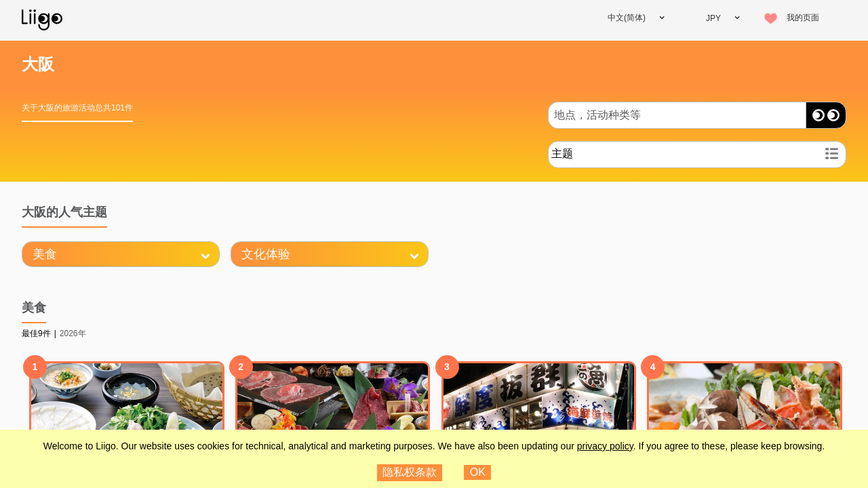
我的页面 (803, 18)
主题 (562, 154)
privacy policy (605, 446)
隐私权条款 (410, 472)
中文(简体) (627, 18)
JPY (713, 18)
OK (478, 472)
